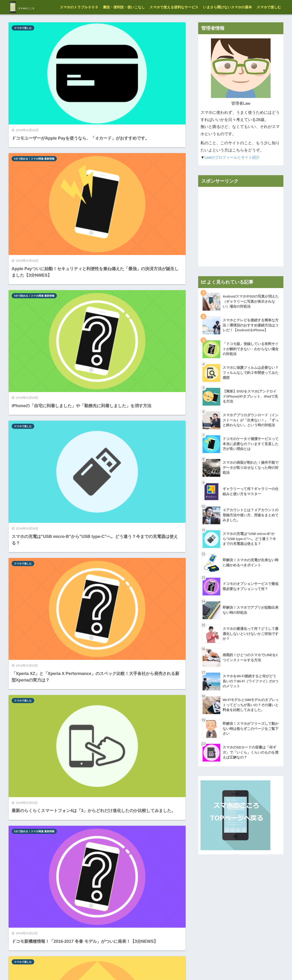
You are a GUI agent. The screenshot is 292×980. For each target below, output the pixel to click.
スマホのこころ (35, 7)
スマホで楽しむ (269, 22)
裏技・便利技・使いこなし (124, 22)
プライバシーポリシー (164, 966)
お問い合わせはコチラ (202, 966)
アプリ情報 (110, 557)
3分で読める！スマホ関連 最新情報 (124, 42)
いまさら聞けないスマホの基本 (227, 22)
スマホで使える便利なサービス (174, 22)
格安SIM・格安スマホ (26, 392)
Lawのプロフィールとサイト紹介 (234, 172)
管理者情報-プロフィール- (93, 966)
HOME (146, 957)
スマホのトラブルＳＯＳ (79, 22)
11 (120, 926)
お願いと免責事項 (130, 966)
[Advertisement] (241, 241)
